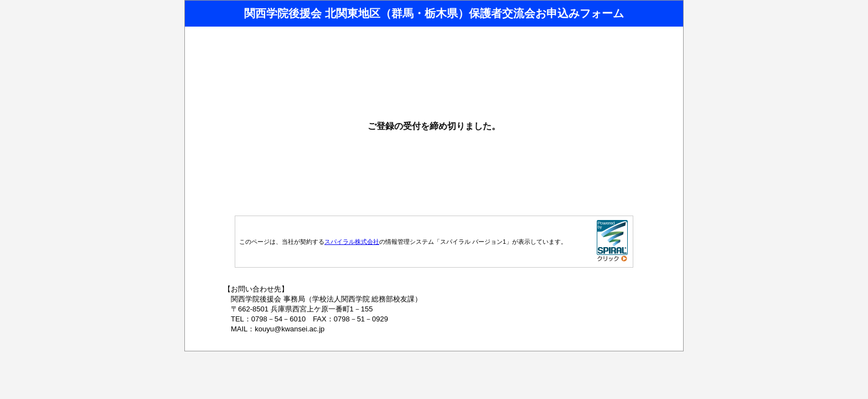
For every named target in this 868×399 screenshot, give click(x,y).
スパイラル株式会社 (352, 242)
